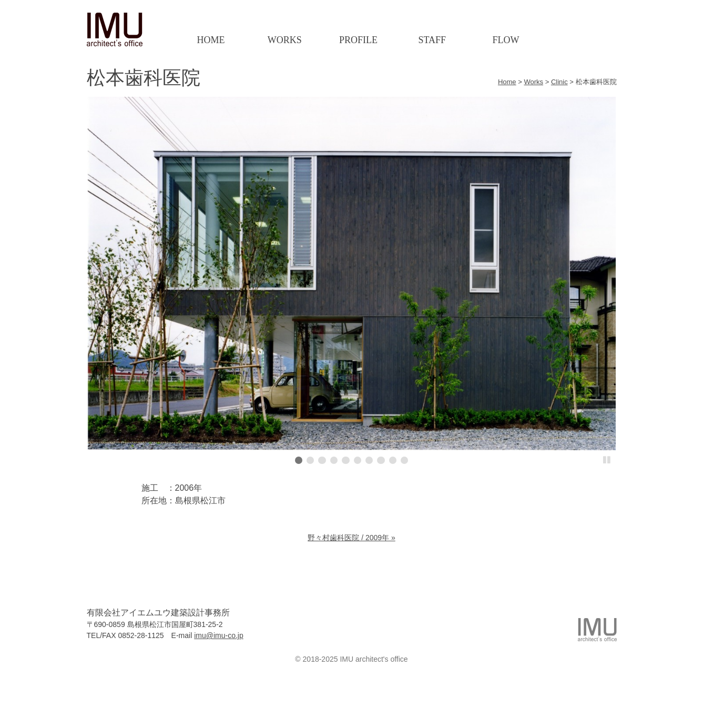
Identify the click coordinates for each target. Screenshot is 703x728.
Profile (358, 40)
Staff (432, 40)
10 (404, 460)
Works (285, 40)
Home (211, 40)
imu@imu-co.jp (219, 635)
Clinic (559, 82)
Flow (506, 40)
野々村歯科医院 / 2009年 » (351, 538)
